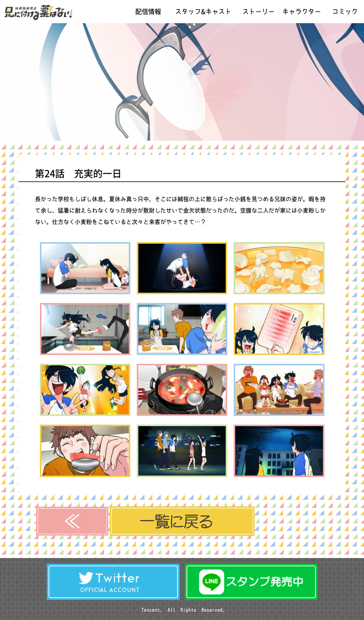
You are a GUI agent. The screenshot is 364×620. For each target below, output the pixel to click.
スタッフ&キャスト (203, 12)
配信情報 (148, 12)
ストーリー (259, 12)
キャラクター (302, 12)
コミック (345, 12)
